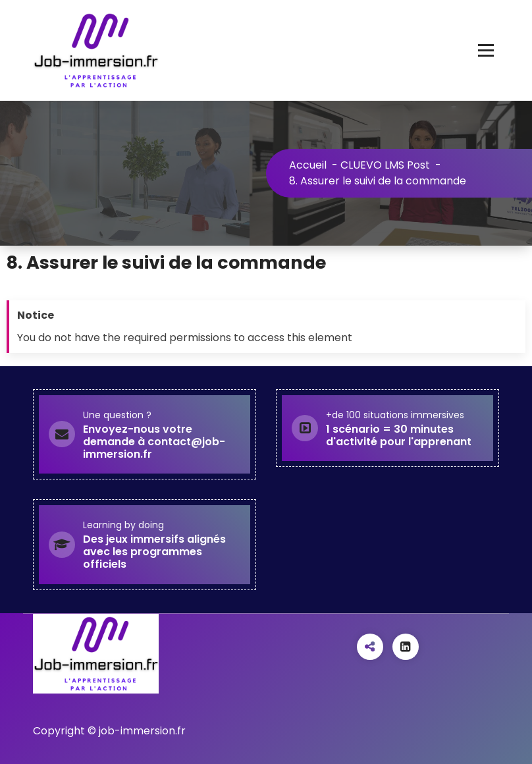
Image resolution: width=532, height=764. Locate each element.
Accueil (308, 165)
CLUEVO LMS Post (385, 165)
